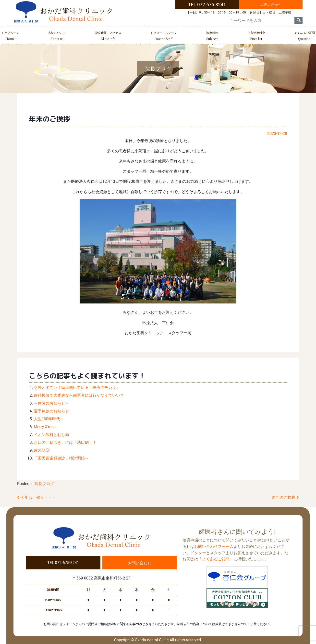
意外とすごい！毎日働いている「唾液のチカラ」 (77, 388)
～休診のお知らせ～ (51, 403)
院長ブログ (44, 484)
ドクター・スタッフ (164, 36)
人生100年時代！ (49, 419)
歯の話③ (42, 450)
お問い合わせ (271, 5)
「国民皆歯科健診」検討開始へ (61, 458)
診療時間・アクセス (108, 36)
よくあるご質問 (304, 36)
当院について (57, 36)
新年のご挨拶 (285, 497)
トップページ (10, 36)
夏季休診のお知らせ (51, 411)
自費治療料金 (256, 36)
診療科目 (212, 36)
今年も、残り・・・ (36, 497)
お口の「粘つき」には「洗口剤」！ (65, 442)
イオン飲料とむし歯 (51, 435)
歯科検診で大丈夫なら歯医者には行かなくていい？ (79, 395)
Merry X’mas (45, 427)
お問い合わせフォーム (214, 546)
